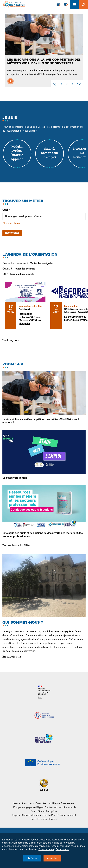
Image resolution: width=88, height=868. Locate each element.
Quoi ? (6, 210)
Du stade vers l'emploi (15, 478)
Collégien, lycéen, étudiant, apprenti (17, 153)
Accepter (53, 858)
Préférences (62, 849)
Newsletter (59, 5)
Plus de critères (11, 223)
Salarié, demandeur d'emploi (50, 153)
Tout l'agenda (11, 340)
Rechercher (12, 233)
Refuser (32, 858)
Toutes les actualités (16, 546)
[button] (54, 84)
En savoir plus (12, 657)
